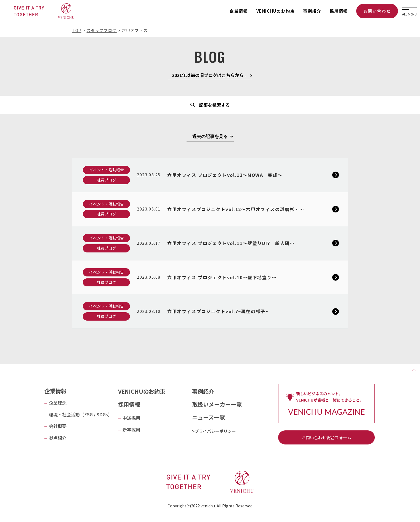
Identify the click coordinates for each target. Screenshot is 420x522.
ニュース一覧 (208, 417)
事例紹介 (312, 11)
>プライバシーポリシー (214, 431)
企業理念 (58, 403)
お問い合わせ (377, 11)
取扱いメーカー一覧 (217, 404)
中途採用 (131, 418)
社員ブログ (107, 180)
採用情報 (339, 11)
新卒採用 (131, 430)
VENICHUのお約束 (276, 11)
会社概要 (58, 426)
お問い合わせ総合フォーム (326, 437)
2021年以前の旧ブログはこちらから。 (210, 76)
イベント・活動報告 (107, 170)
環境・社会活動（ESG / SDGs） (81, 414)
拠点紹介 (58, 438)
